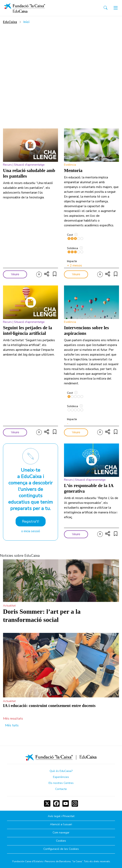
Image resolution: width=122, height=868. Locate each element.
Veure (15, 274)
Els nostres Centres (61, 783)
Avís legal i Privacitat (61, 816)
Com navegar (61, 833)
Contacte (61, 789)
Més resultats (13, 719)
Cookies (61, 841)
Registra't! (30, 521)
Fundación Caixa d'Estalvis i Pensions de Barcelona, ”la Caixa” (47, 861)
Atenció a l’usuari (61, 825)
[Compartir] (47, 274)
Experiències (61, 777)
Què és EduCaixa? (61, 771)
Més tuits (12, 725)
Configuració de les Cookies (61, 849)
